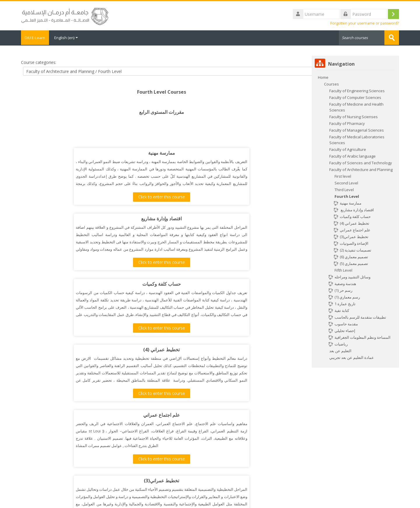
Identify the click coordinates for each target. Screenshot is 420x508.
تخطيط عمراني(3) (225, 284)
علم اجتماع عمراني (98, 284)
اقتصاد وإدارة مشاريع (225, 153)
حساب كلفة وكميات (98, 218)
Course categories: (39, 62)
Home (323, 77)
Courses (331, 83)
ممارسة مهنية (98, 153)
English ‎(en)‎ (70, 38)
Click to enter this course (98, 196)
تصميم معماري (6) (98, 415)
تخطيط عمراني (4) (225, 218)
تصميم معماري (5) (225, 415)
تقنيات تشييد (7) (225, 349)
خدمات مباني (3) (98, 349)
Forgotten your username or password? (365, 23)
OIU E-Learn (37, 38)
